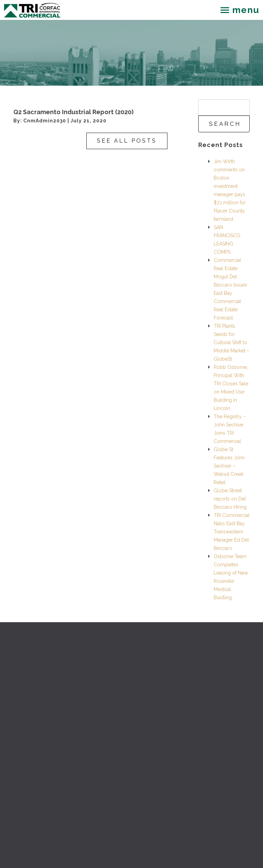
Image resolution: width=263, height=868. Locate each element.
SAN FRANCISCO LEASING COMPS (227, 240)
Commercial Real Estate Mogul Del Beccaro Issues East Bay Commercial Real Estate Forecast (230, 289)
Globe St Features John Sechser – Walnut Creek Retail (229, 466)
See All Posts (127, 141)
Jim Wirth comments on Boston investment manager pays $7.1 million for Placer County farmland (230, 190)
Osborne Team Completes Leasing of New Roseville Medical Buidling (231, 577)
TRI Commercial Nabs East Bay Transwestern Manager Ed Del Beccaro (232, 532)
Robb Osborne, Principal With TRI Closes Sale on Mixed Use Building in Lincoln (231, 388)
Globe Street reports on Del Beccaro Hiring (230, 499)
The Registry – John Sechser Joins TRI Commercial (230, 429)
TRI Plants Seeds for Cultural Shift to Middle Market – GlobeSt (231, 342)
